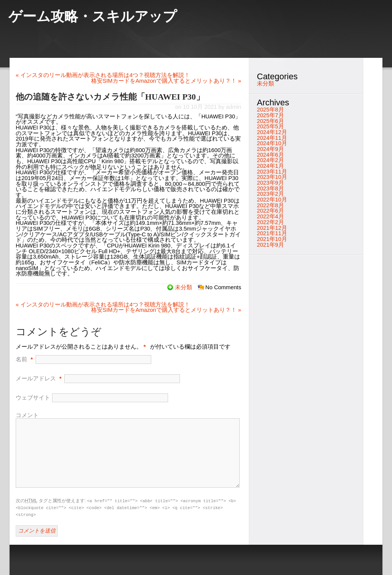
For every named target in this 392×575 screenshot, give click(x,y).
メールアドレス (36, 378)
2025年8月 (270, 110)
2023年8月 (270, 188)
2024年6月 (270, 155)
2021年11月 (272, 233)
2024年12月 (272, 132)
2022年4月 (270, 216)
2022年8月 (270, 205)
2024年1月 (270, 166)
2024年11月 (272, 138)
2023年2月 (270, 194)
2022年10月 (272, 200)
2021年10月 (272, 239)
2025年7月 (270, 115)
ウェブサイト (33, 398)
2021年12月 (272, 228)
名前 (21, 359)
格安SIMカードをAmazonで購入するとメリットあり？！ (166, 81)
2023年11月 (272, 172)
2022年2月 (270, 222)
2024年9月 (270, 149)
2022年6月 (270, 211)
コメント (27, 415)
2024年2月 (270, 160)
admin (234, 107)
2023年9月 (270, 183)
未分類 (184, 287)
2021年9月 (270, 245)
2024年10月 (272, 143)
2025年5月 (270, 126)
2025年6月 (270, 121)
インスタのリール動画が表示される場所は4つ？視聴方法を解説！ (103, 75)
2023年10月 (272, 177)
